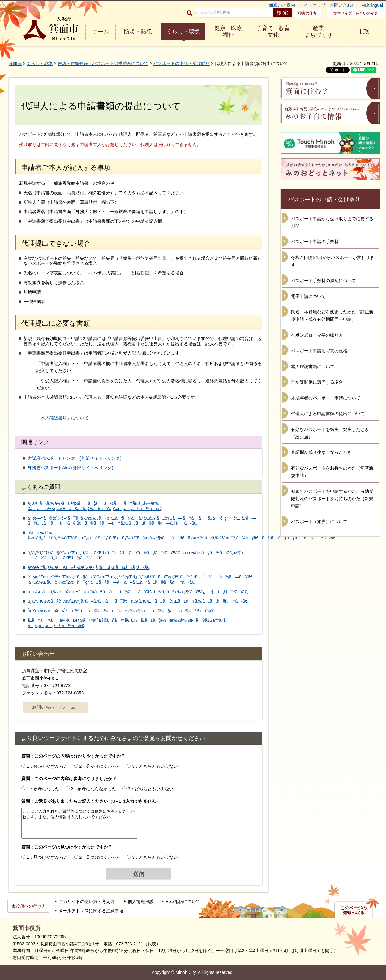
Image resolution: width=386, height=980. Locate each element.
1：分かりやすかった (47, 766)
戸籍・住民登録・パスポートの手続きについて (103, 63)
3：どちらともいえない (155, 766)
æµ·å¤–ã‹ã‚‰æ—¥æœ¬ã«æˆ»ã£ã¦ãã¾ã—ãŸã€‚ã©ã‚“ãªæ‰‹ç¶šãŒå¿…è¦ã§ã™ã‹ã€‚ (138, 592)
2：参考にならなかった (94, 789)
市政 (363, 32)
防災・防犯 (138, 32)
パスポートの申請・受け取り (182, 63)
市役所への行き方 (29, 906)
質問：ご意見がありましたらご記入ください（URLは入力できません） (91, 801)
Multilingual (372, 5)
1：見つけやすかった (47, 857)
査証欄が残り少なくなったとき (321, 452)
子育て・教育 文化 (273, 32)
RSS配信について (183, 901)
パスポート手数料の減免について (324, 281)
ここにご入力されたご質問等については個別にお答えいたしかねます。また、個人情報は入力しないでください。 (79, 823)
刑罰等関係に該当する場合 (317, 382)
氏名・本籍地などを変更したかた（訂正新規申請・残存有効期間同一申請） (332, 316)
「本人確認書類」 (54, 418)
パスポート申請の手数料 (315, 242)
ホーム (101, 32)
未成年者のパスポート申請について (326, 398)
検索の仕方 (307, 13)
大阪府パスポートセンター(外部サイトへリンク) (74, 458)
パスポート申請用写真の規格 (319, 351)
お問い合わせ (343, 5)
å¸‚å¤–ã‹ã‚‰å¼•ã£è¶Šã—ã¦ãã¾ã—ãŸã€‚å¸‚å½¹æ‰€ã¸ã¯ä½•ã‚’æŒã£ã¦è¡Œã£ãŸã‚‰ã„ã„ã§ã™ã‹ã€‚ (95, 506)
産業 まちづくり (318, 32)
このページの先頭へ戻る (354, 910)
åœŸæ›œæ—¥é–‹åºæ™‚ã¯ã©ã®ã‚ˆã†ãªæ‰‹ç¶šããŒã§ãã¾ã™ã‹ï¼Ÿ (121, 611)
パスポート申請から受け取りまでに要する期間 (332, 222)
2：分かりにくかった (100, 766)
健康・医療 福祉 (228, 32)
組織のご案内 (282, 5)
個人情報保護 (141, 901)
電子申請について (308, 296)
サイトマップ (312, 5)
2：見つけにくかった (100, 857)
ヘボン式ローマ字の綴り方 (317, 335)
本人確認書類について (313, 367)
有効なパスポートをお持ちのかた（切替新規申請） (332, 472)
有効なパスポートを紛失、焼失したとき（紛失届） (330, 433)
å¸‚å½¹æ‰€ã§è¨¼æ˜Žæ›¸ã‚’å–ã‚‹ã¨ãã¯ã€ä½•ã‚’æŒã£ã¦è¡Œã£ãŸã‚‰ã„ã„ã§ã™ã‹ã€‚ (138, 601)
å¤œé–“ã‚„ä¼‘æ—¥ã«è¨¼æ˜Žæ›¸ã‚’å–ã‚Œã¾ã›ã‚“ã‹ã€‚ (89, 567)
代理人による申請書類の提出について (328, 414)
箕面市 (15, 63)
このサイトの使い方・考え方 (87, 901)
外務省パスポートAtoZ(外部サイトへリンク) (70, 468)
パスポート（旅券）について (319, 522)
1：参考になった (43, 789)
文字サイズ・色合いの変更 (356, 13)
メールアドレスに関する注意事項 (91, 911)
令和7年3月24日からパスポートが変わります (333, 261)
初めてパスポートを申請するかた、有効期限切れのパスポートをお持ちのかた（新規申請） (332, 499)
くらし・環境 (183, 32)
